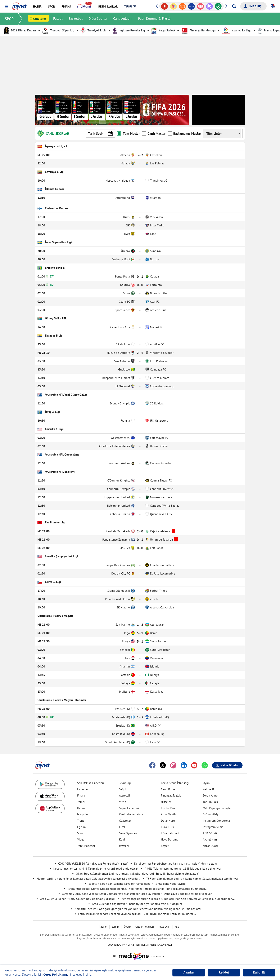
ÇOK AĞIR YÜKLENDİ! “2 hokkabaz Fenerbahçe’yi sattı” (93, 864)
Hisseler (166, 802)
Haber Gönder (227, 765)
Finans (81, 795)
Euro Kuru (168, 827)
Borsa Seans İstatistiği (175, 783)
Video (81, 839)
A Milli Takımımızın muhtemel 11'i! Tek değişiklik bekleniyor (183, 869)
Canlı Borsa (168, 789)
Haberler (83, 789)
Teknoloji (125, 783)
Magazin (83, 814)
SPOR (10, 19)
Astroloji (125, 795)
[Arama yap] (234, 6)
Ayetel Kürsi (211, 839)
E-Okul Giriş (211, 814)
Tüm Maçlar (128, 133)
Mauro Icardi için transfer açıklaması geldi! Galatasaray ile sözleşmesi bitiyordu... (88, 879)
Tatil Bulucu (210, 802)
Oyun (206, 783)
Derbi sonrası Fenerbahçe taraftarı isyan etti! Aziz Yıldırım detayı (175, 864)
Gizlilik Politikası (145, 927)
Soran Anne (210, 795)
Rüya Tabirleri (170, 833)
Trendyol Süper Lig (58, 30)
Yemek (81, 802)
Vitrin (123, 802)
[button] (7, 7)
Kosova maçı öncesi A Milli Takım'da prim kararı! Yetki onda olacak (96, 869)
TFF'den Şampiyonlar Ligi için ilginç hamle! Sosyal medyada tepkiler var (192, 879)
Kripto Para (168, 808)
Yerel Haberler (86, 846)
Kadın (81, 808)
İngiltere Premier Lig (129, 30)
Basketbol (76, 19)
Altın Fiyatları (170, 814)
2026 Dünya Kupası (20, 30)
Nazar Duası (210, 846)
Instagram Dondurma (216, 821)
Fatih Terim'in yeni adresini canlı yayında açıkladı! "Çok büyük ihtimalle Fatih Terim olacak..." (137, 914)
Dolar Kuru (168, 821)
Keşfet (165, 846)
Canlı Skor (40, 19)
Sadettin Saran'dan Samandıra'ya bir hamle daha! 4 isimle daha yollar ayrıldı (137, 884)
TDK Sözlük (210, 833)
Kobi (122, 839)
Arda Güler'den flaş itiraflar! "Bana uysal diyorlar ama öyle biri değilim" (137, 904)
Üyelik (127, 927)
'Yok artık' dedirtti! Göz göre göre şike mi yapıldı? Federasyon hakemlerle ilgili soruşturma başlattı (137, 909)
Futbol (58, 19)
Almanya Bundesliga (198, 30)
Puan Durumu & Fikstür (155, 19)
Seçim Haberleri (129, 808)
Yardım (116, 927)
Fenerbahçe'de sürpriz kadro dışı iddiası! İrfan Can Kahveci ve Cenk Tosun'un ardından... (178, 899)
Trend (81, 821)
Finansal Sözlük (171, 795)
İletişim (103, 927)
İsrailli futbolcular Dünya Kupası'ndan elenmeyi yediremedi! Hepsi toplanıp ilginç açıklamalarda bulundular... (137, 889)
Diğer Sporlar (98, 19)
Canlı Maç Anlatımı (131, 814)
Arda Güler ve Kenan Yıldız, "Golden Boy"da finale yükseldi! (78, 899)
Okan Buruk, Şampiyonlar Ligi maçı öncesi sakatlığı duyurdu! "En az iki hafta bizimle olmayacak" (137, 874)
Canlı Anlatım (123, 19)
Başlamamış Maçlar (184, 133)
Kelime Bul (210, 789)
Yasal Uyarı (164, 927)
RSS (177, 927)
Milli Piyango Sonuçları (218, 808)
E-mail (123, 827)
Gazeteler (125, 821)
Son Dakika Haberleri (91, 783)
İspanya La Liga (237, 30)
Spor (80, 833)
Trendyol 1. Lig (94, 30)
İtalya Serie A (163, 30)
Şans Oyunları (128, 833)
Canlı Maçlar (154, 133)
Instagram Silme (213, 827)
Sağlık (123, 789)
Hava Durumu (170, 839)
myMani (124, 846)
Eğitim (81, 827)
